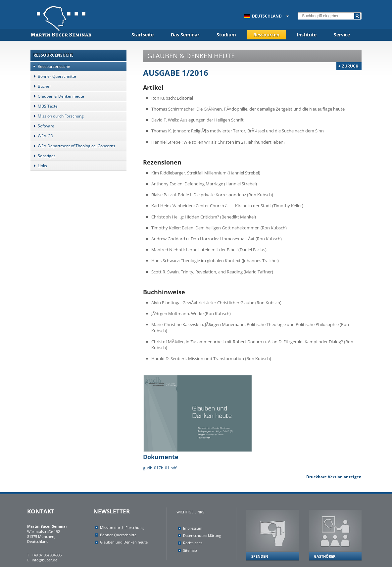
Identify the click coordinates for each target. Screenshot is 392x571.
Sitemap (190, 550)
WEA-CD (42, 136)
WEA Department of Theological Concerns (73, 146)
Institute (307, 35)
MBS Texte (44, 106)
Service (342, 35)
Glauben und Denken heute (124, 542)
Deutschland (263, 16)
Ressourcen (266, 35)
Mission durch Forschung (57, 116)
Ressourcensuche (50, 66)
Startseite (143, 35)
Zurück (350, 66)
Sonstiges (43, 156)
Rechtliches (193, 543)
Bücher (41, 86)
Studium (226, 35)
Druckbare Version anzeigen (334, 477)
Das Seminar (185, 35)
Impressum (193, 528)
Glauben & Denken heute (57, 96)
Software (42, 126)
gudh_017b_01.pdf (160, 468)
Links (39, 166)
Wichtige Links (190, 512)
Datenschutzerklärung (202, 535)
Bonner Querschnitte (53, 76)
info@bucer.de (45, 560)
